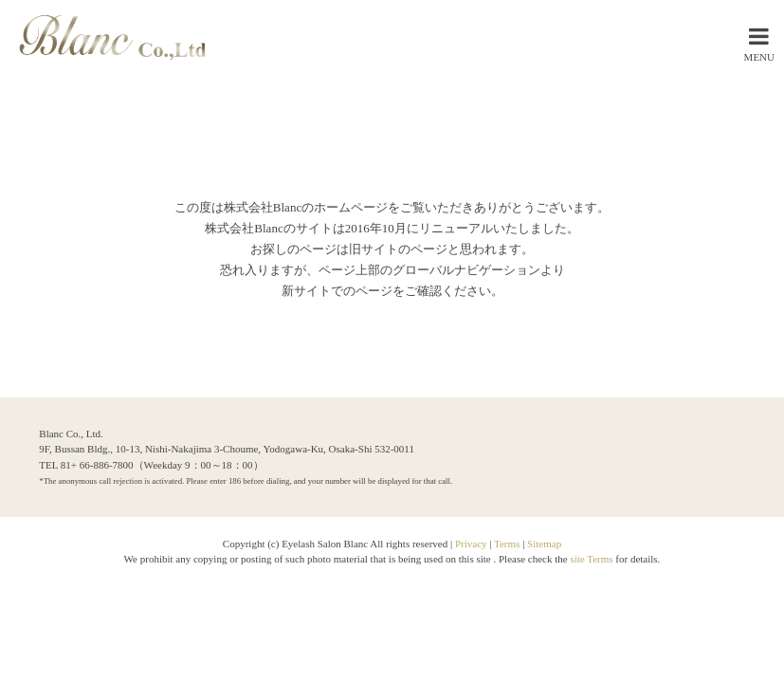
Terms (507, 544)
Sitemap (544, 544)
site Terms (593, 559)
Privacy (471, 544)
